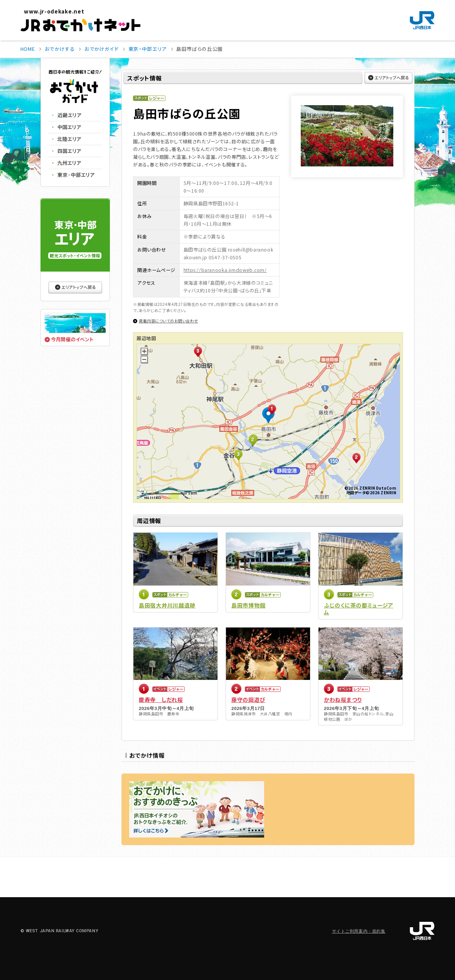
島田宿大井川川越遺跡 (167, 605)
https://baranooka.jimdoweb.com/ (225, 270)
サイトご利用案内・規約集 (359, 931)
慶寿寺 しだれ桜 (161, 700)
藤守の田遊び (248, 700)
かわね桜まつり (343, 700)
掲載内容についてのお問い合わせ (169, 321)
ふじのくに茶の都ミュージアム (359, 609)
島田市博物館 (248, 605)
